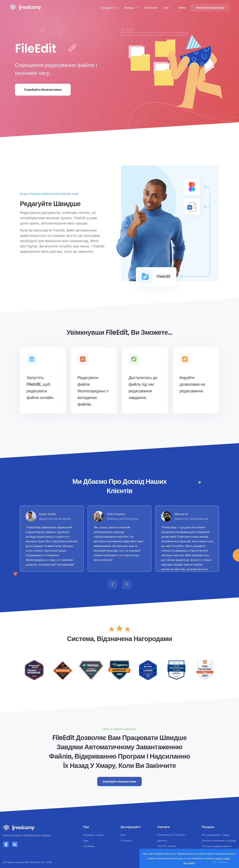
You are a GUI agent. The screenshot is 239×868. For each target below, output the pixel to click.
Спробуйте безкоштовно (43, 90)
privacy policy (223, 858)
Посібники (89, 846)
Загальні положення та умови (219, 841)
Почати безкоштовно (210, 8)
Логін (182, 8)
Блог (123, 835)
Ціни (166, 8)
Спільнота (126, 841)
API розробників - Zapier (216, 835)
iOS (172, 835)
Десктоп (162, 841)
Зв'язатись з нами (93, 835)
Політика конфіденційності (217, 846)
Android (181, 835)
